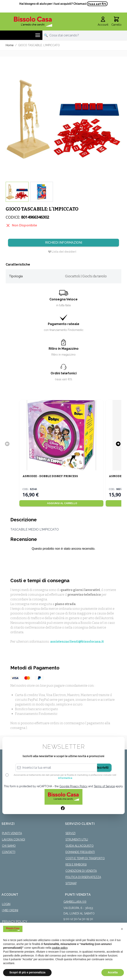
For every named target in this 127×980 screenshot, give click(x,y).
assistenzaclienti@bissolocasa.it (77, 642)
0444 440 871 (97, 4)
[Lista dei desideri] (62, 252)
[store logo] (33, 22)
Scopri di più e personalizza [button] (27, 972)
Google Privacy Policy (73, 786)
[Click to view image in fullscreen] (63, 119)
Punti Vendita (12, 833)
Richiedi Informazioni (64, 243)
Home (10, 45)
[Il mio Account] (103, 22)
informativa (65, 778)
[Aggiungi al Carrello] (61, 503)
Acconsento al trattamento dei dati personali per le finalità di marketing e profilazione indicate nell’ (65, 776)
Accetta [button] (113, 972)
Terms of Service (104, 786)
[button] (122, 929)
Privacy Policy (15, 922)
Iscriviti (103, 768)
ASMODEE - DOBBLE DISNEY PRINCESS (50, 476)
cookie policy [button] (60, 948)
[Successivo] (118, 444)
